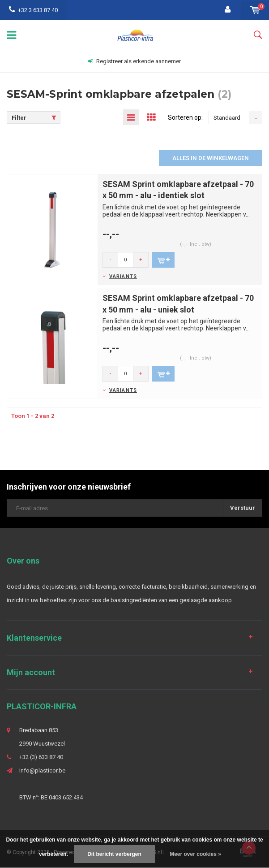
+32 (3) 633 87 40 (41, 757)
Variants (123, 276)
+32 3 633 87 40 (33, 10)
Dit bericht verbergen (114, 854)
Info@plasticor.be (42, 770)
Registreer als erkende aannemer (134, 61)
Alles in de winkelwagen (211, 158)
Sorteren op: (185, 117)
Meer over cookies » (195, 854)
